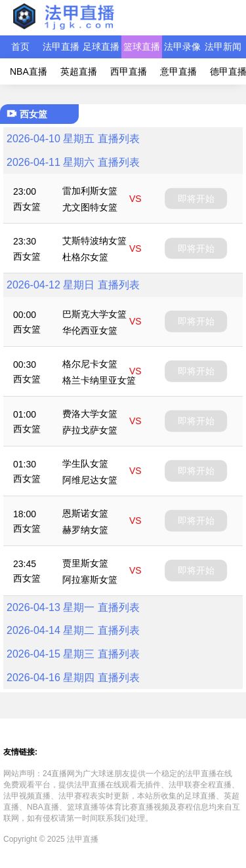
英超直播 (79, 71)
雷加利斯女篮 (90, 191)
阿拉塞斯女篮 (90, 580)
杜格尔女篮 (85, 257)
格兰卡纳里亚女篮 (99, 380)
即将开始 (196, 198)
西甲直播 (129, 71)
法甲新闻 (223, 47)
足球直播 (101, 47)
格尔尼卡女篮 (90, 364)
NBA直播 (29, 71)
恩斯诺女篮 (85, 513)
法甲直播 (61, 47)
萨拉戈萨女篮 (90, 430)
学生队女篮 (85, 464)
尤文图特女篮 (90, 207)
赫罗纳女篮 (85, 530)
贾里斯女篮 (85, 563)
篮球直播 (142, 47)
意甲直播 (178, 71)
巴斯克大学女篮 (94, 314)
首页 (20, 47)
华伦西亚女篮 (90, 330)
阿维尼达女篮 (90, 480)
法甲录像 (182, 47)
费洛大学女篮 (90, 414)
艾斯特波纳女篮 (94, 241)
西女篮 (27, 207)
